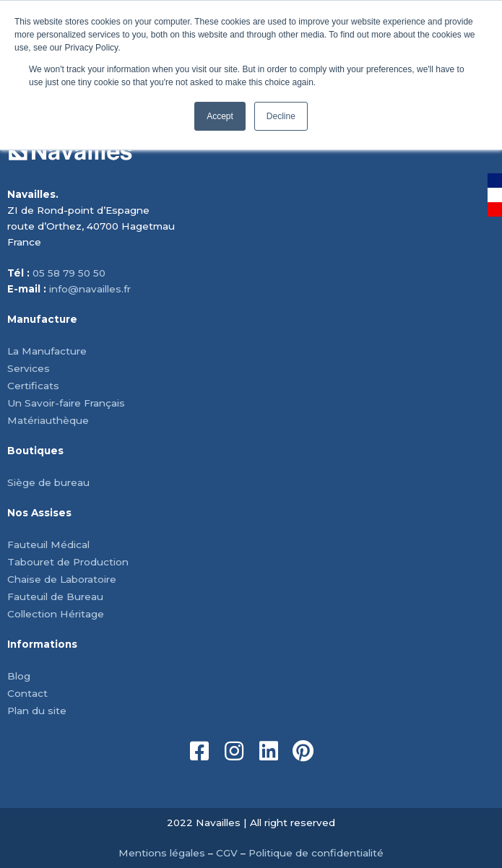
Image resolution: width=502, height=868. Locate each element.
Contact (27, 693)
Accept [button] (220, 116)
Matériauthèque (48, 420)
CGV (227, 853)
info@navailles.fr (90, 289)
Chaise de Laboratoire (62, 579)
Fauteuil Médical (48, 544)
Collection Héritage (56, 614)
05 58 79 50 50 (69, 273)
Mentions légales (162, 853)
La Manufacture (47, 351)
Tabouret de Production (68, 562)
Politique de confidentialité (316, 853)
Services (29, 368)
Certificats (33, 386)
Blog (19, 676)
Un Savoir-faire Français (66, 403)
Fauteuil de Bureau (55, 596)
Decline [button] (281, 116)
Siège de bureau (48, 482)
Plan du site (37, 711)
